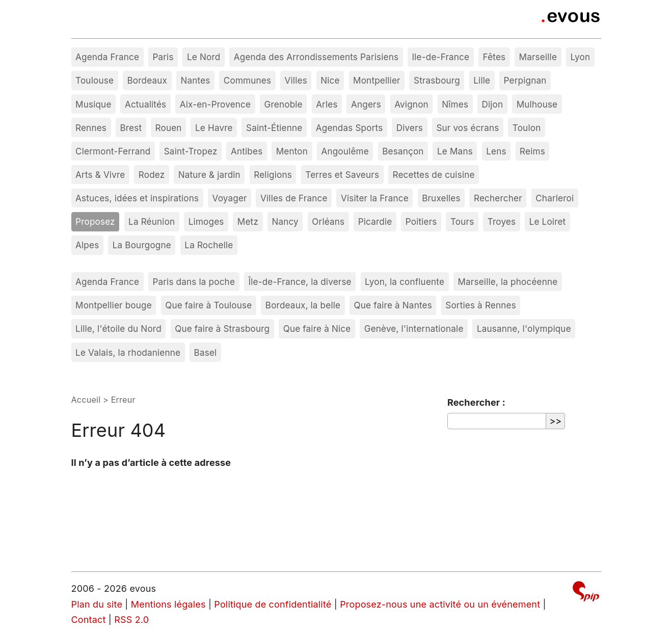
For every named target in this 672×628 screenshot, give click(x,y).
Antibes (247, 151)
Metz (248, 221)
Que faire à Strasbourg (222, 329)
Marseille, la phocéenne (507, 282)
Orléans (328, 221)
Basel (206, 352)
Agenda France (107, 57)
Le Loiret (548, 221)
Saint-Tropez (191, 151)
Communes (247, 80)
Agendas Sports (350, 128)
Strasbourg (437, 80)
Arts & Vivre (100, 175)
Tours (462, 221)
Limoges (206, 221)
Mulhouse (537, 104)
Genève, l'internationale (414, 329)
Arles (327, 104)
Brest (131, 128)
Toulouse (95, 80)
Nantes (195, 80)
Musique (93, 104)
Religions (273, 175)
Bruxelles (441, 198)
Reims (532, 151)
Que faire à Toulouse (208, 305)
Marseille (538, 57)
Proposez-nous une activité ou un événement (440, 604)
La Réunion (152, 221)
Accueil (86, 400)
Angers (366, 104)
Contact (89, 620)
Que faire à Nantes (393, 305)
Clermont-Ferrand (113, 151)
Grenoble (284, 104)
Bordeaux (147, 80)
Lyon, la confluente (405, 282)
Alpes (87, 245)
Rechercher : (476, 402)
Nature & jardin (209, 175)
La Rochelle (209, 245)
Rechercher (498, 198)
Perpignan (525, 80)
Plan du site (97, 604)
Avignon (411, 104)
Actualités (145, 104)
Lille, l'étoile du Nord (118, 329)
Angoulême (345, 151)
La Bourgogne (142, 245)
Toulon (527, 128)
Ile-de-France (441, 57)
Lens (496, 151)
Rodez (152, 175)
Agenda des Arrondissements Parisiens (316, 57)
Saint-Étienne (274, 128)
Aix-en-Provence (216, 104)
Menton (292, 151)
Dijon (492, 104)
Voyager (230, 198)
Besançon (403, 151)
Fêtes (494, 57)
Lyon (580, 57)
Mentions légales (168, 604)
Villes (296, 80)
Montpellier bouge (114, 305)
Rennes (91, 128)
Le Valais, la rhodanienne (128, 352)
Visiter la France (375, 198)
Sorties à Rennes (481, 305)
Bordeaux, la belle (303, 305)
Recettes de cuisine (433, 175)
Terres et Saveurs (342, 175)
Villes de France (294, 198)
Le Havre (214, 128)
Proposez (95, 221)
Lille (482, 80)
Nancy (285, 221)
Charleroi (555, 198)
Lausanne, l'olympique (524, 329)
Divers (410, 128)
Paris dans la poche (194, 282)
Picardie (375, 221)
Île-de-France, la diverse (300, 282)
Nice (330, 80)
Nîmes (455, 104)
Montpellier (377, 80)
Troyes (502, 221)
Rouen (169, 128)
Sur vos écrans (467, 128)
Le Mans (455, 151)
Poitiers (421, 221)
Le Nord (204, 57)
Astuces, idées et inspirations (137, 198)
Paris (163, 57)
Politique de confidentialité (273, 604)
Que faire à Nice (317, 329)
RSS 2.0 (131, 620)
